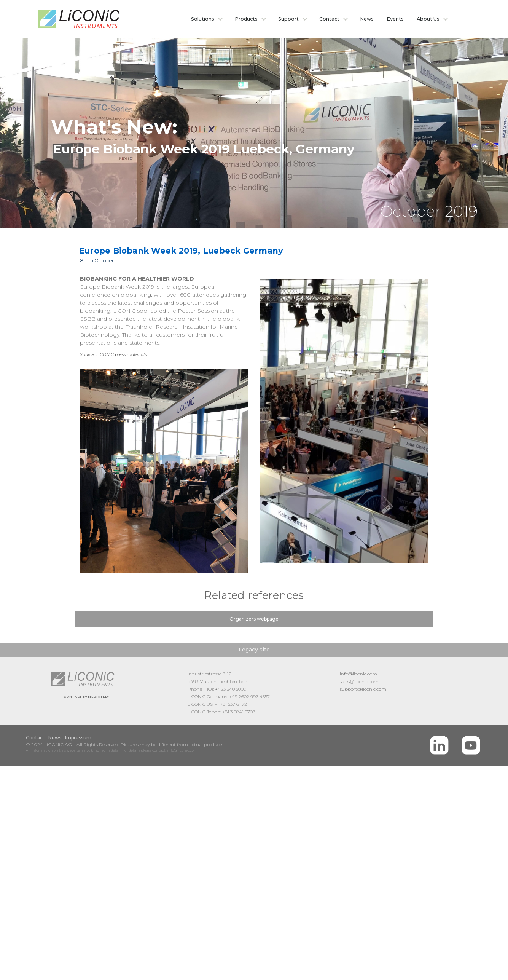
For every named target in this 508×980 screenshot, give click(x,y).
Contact (329, 19)
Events (395, 19)
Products (246, 19)
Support (288, 19)
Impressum (78, 738)
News (367, 19)
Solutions (203, 19)
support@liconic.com (363, 689)
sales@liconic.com (359, 681)
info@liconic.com (358, 674)
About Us (428, 19)
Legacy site (254, 650)
